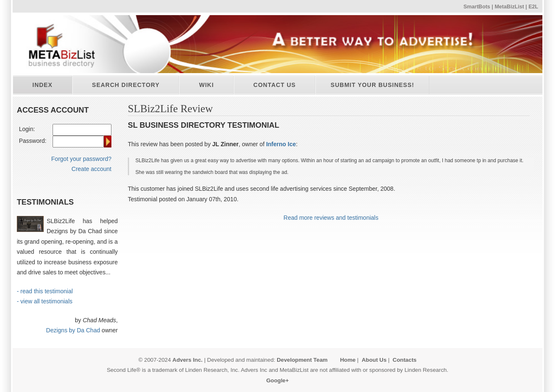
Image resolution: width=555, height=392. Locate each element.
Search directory (126, 85)
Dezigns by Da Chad (73, 330)
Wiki (206, 85)
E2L (533, 7)
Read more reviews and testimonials (331, 218)
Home (348, 360)
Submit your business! (372, 85)
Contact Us (275, 85)
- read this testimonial (45, 291)
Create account (91, 169)
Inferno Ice (281, 144)
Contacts (405, 360)
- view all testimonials (45, 301)
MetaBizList (509, 7)
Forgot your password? (81, 159)
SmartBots (477, 7)
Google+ (277, 380)
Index (42, 85)
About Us (374, 360)
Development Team (302, 360)
